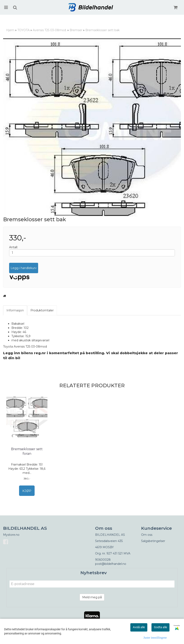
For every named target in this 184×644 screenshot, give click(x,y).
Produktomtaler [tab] (42, 310)
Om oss (147, 535)
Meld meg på (92, 597)
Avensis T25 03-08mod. (50, 30)
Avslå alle (139, 627)
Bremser (76, 30)
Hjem (10, 30)
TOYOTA (24, 30)
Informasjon (15, 310)
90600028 (103, 560)
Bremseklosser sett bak (102, 30)
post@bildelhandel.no (111, 564)
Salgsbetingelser (153, 541)
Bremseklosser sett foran (27, 451)
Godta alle (160, 627)
